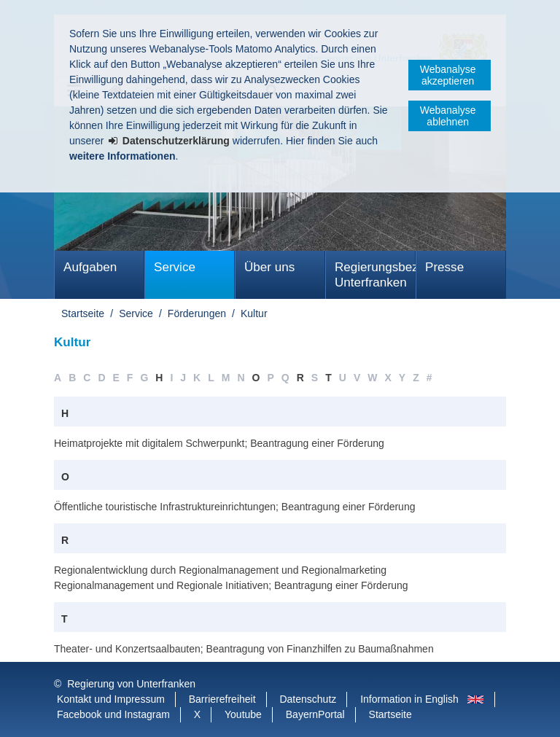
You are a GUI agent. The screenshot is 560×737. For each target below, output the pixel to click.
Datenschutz (308, 699)
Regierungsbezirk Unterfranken (375, 275)
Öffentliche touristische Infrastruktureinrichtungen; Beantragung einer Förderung (234, 507)
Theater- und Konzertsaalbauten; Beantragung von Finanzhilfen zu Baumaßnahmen (244, 649)
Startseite (83, 313)
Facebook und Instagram (113, 714)
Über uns (269, 267)
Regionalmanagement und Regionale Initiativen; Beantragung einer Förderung (231, 585)
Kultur (254, 313)
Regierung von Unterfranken (131, 684)
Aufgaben (90, 267)
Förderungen (197, 313)
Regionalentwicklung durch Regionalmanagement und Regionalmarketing (220, 570)
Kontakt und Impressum (111, 699)
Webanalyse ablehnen (448, 116)
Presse (444, 267)
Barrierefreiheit (222, 699)
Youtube (243, 714)
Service (175, 267)
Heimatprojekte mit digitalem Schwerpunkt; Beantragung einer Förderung (219, 443)
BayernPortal (315, 714)
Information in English (409, 699)
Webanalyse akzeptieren (448, 75)
